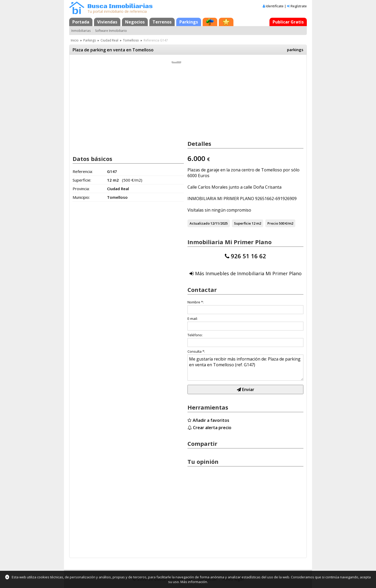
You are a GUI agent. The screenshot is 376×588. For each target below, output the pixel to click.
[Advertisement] (128, 109)
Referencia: (83, 171)
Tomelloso (131, 40)
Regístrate (299, 6)
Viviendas (107, 22)
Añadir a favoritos (211, 420)
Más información (194, 582)
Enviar (246, 389)
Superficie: (82, 180)
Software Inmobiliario (111, 31)
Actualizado (200, 223)
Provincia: (81, 189)
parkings (295, 50)
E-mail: (193, 319)
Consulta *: (196, 351)
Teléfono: (195, 335)
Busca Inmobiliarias (120, 6)
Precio (273, 223)
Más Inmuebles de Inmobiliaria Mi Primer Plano (248, 273)
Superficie (242, 223)
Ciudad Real (109, 40)
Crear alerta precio (212, 428)
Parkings (189, 22)
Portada (81, 22)
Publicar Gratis (288, 22)
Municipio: (81, 197)
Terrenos (162, 22)
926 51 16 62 (248, 256)
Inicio (75, 40)
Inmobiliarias (81, 31)
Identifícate (275, 6)
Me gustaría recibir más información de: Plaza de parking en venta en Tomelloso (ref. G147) (245, 368)
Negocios (135, 22)
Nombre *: (196, 302)
